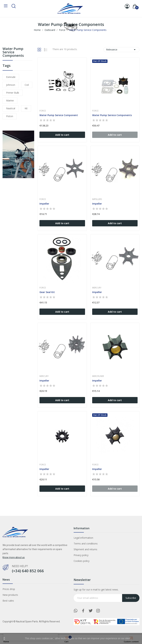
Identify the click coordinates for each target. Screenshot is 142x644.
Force (43, 111)
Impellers (97, 199)
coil (27, 85)
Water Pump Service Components (13, 52)
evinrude (11, 77)
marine (10, 100)
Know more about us (14, 557)
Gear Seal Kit (47, 292)
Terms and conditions (86, 544)
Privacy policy (81, 555)
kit (26, 108)
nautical (11, 108)
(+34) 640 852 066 (28, 571)
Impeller (44, 204)
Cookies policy (82, 561)
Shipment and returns (85, 549)
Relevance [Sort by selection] (121, 50)
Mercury (97, 288)
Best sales (8, 601)
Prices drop (9, 589)
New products (10, 595)
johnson (11, 85)
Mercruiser (98, 376)
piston (10, 116)
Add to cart (62, 135)
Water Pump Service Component (59, 115)
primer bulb (13, 93)
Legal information (83, 538)
